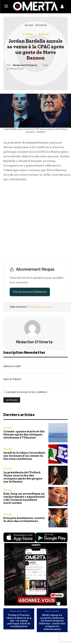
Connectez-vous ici (40, 307)
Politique (44, 34)
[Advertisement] (35, 221)
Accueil (29, 25)
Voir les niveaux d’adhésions (30, 292)
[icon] (62, 7)
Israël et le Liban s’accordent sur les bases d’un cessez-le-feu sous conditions (24, 456)
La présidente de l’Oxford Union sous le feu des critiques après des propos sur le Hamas (23, 477)
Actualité (41, 25)
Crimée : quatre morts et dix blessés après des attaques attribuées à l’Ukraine (24, 434)
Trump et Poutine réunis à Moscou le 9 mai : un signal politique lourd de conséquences (19, 621)
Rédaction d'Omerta (25, 65)
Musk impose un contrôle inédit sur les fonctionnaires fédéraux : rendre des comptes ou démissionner (52, 622)
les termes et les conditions (32, 392)
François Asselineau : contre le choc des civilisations (24, 519)
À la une (8, 428)
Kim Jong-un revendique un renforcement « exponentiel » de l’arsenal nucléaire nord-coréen (24, 498)
